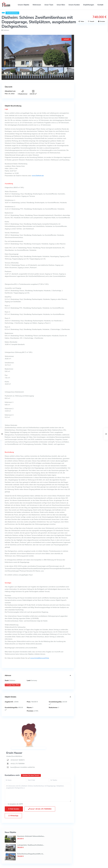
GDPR (21, 783)
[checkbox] (6, 783)
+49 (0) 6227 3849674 (45, 731)
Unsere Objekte (24, 5)
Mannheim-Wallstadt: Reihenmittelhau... (98, 45)
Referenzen (37, 5)
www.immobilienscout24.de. (40, 658)
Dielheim (6, 30)
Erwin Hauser (42, 724)
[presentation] (6, 55)
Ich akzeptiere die (15, 783)
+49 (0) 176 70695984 (45, 735)
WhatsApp (13, 794)
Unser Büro (61, 5)
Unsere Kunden (74, 5)
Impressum (101, 865)
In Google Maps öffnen (13, 685)
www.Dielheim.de (38, 176)
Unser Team (49, 5)
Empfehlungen (89, 5)
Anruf (40, 788)
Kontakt (100, 5)
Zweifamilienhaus (12, 13)
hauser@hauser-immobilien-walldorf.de (50, 739)
